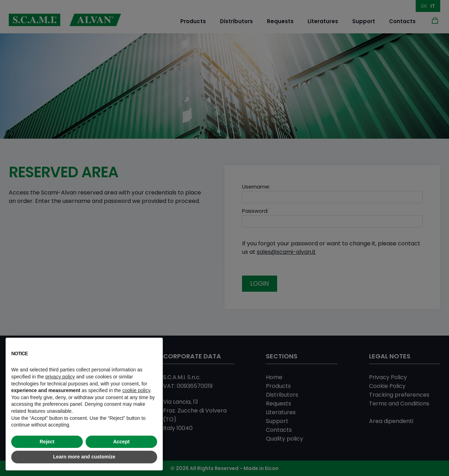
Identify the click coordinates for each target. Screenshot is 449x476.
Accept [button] (122, 442)
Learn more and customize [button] (84, 457)
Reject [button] (47, 442)
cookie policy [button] (136, 390)
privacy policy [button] (60, 377)
